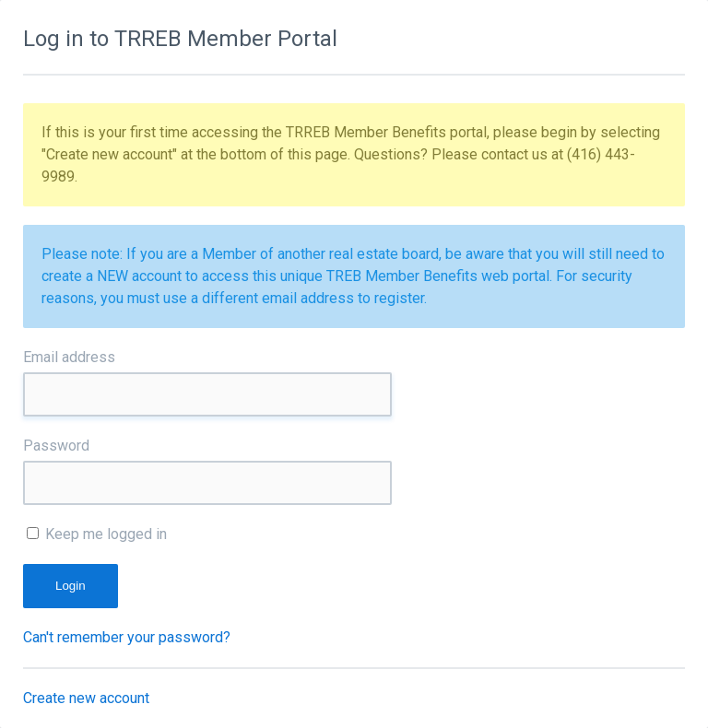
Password (56, 446)
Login (71, 586)
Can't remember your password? (127, 637)
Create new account (86, 698)
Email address (69, 357)
